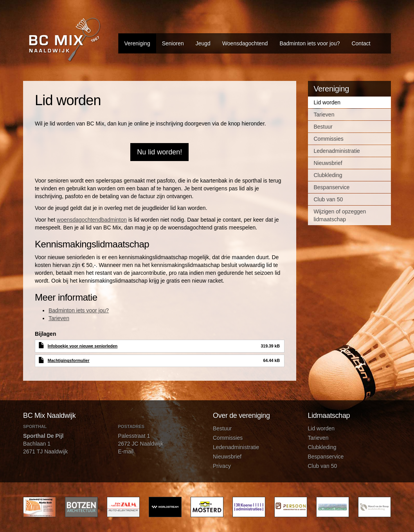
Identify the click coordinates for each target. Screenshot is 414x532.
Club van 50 (328, 199)
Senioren (173, 43)
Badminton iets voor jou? (310, 43)
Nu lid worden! (159, 152)
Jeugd (203, 43)
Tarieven (59, 318)
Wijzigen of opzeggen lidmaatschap (340, 215)
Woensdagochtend (245, 43)
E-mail (126, 451)
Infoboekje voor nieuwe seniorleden (83, 346)
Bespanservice (332, 187)
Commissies (329, 139)
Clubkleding (328, 175)
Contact (361, 43)
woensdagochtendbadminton (92, 220)
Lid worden (327, 102)
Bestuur (323, 127)
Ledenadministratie (337, 151)
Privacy (222, 466)
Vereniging (137, 43)
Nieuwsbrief (328, 163)
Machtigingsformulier (69, 360)
